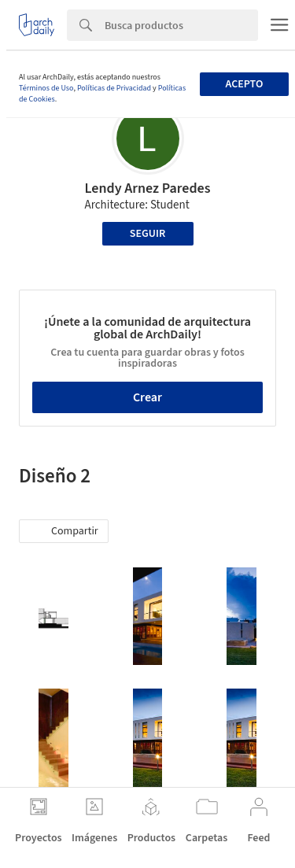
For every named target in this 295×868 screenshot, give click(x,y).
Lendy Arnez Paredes (148, 188)
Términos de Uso (46, 88)
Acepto (244, 84)
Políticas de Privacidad (114, 88)
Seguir (147, 234)
